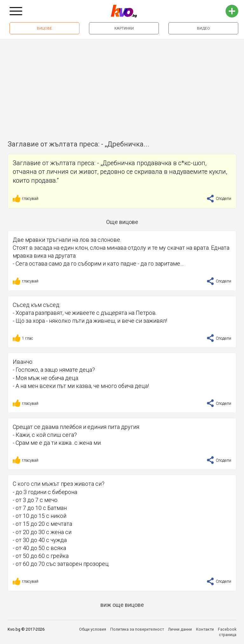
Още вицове (122, 222)
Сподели (219, 198)
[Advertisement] (122, 87)
